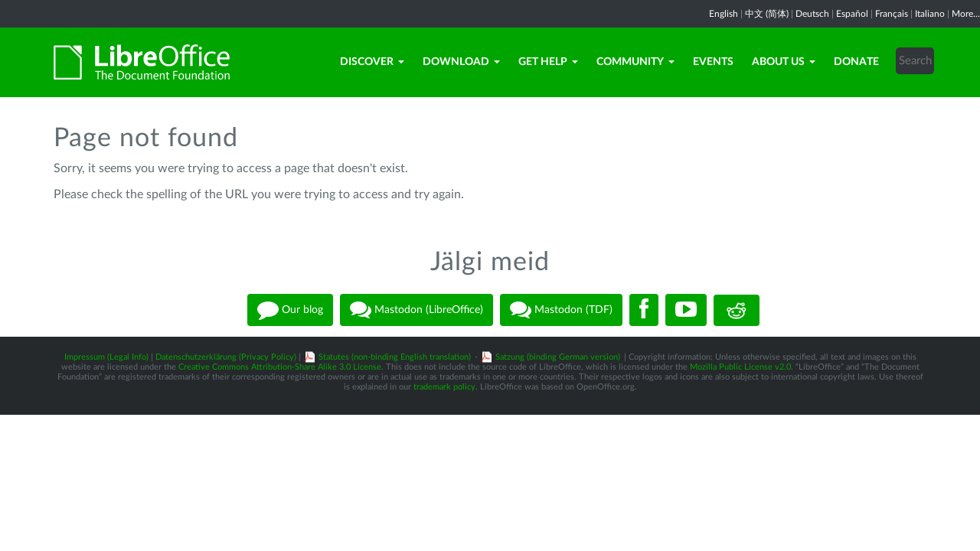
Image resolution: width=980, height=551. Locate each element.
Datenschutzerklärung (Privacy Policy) (226, 357)
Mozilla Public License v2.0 (740, 367)
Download (461, 62)
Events (713, 62)
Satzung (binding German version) (558, 357)
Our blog (290, 310)
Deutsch (812, 14)
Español (852, 14)
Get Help (548, 62)
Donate (856, 62)
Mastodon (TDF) (561, 310)
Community (635, 62)
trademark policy (444, 387)
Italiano (930, 14)
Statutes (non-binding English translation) (395, 357)
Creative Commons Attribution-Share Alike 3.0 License (280, 367)
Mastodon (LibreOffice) (416, 310)
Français (892, 14)
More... (966, 14)
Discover (372, 62)
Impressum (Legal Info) (106, 357)
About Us (784, 62)
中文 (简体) (767, 14)
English (724, 14)
